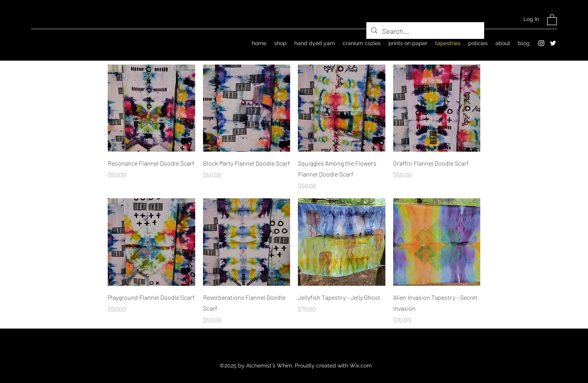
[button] (552, 19)
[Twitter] (553, 43)
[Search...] (425, 31)
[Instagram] (541, 43)
